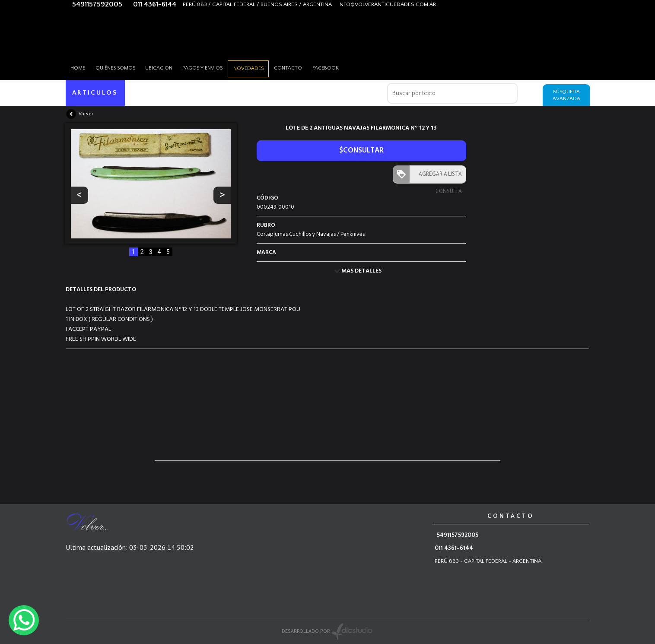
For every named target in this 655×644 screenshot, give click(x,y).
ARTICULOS (96, 93)
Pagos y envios (213, 67)
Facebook (344, 67)
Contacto (304, 67)
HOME (79, 67)
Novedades (261, 67)
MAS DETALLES (361, 271)
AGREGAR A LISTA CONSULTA (438, 176)
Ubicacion (166, 67)
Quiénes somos (120, 67)
